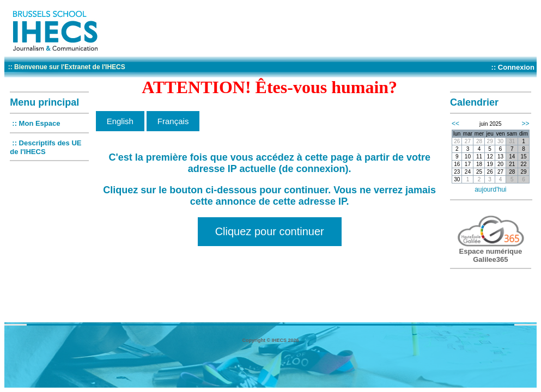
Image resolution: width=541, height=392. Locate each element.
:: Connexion (513, 67)
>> (526, 124)
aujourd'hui (490, 189)
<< (455, 124)
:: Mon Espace (36, 123)
